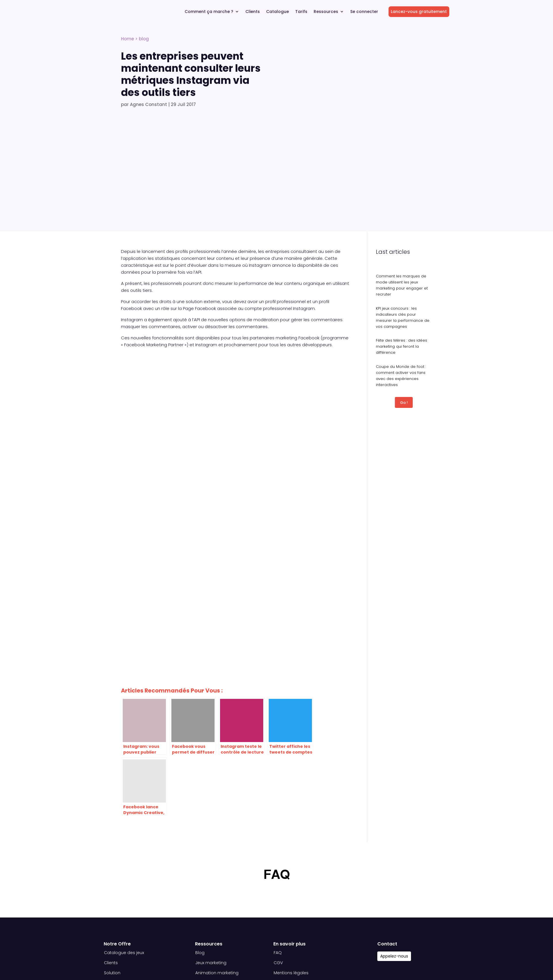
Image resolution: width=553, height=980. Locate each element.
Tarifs (301, 12)
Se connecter (364, 12)
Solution (112, 973)
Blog (200, 953)
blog (144, 39)
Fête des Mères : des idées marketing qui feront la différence (402, 346)
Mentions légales (291, 973)
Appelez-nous (394, 956)
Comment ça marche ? (209, 12)
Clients (253, 12)
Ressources (326, 12)
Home (127, 39)
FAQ (278, 953)
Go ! (404, 403)
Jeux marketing (211, 963)
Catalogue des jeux (124, 953)
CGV (278, 963)
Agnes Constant (148, 104)
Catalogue (278, 12)
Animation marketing (217, 973)
